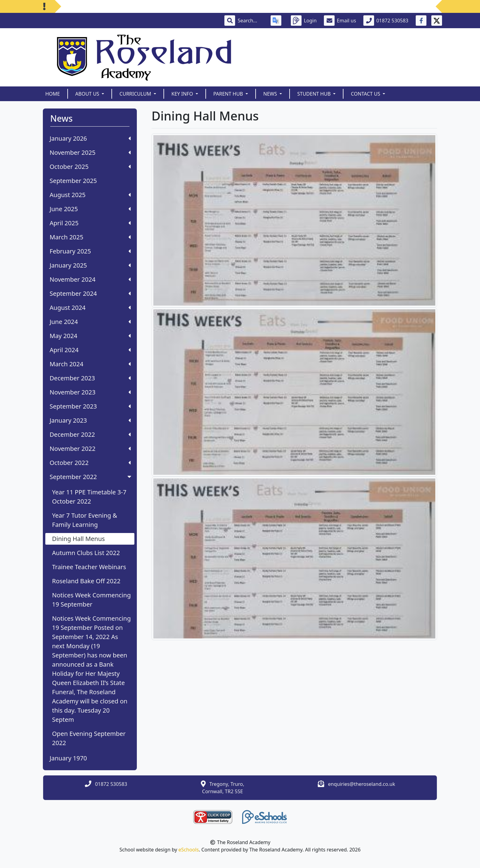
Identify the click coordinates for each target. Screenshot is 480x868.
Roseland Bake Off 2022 (86, 581)
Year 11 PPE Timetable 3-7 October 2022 (89, 497)
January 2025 (90, 265)
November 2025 (90, 152)
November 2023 (90, 392)
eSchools (189, 850)
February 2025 (90, 251)
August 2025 (90, 195)
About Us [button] (88, 94)
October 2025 (90, 167)
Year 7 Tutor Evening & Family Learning (85, 520)
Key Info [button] (183, 94)
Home (53, 94)
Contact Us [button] (366, 94)
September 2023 (90, 406)
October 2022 (90, 463)
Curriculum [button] (136, 94)
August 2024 (90, 308)
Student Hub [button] (315, 94)
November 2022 (90, 449)
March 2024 (90, 364)
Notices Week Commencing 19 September (91, 600)
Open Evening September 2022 (89, 738)
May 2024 (90, 336)
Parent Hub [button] (229, 94)
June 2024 (90, 322)
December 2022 (90, 434)
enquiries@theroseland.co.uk (362, 784)
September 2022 (91, 477)
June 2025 (90, 209)
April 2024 (90, 350)
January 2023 (90, 420)
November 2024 (90, 279)
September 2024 (90, 293)
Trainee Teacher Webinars (89, 567)
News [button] (271, 94)
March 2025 (90, 237)
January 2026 (90, 138)
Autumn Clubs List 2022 (86, 553)
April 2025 (90, 223)
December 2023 (90, 378)
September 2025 (73, 181)
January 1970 (68, 758)
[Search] (250, 21)
